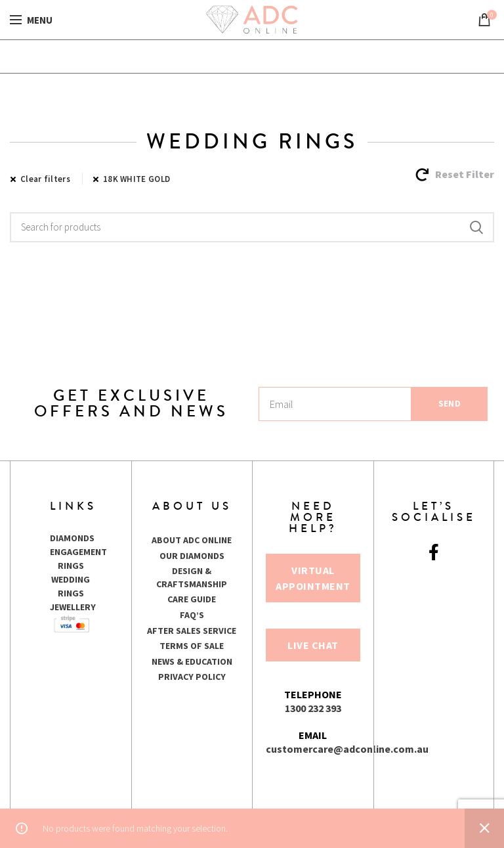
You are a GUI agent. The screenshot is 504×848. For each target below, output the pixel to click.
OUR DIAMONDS (192, 556)
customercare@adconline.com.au (347, 749)
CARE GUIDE (192, 599)
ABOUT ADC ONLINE (192, 540)
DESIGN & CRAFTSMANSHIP (192, 577)
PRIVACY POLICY (192, 677)
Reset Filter (465, 174)
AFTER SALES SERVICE (192, 631)
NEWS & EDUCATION (192, 661)
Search (476, 227)
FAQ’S (192, 615)
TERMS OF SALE (192, 646)
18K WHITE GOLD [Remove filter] (136, 179)
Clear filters (45, 179)
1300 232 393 (313, 708)
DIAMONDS (72, 538)
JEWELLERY (73, 607)
